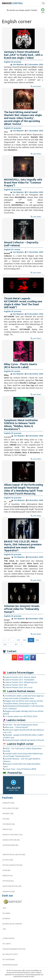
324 (37, 640)
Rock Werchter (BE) (11, 808)
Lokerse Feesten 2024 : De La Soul (19, 687)
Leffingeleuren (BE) (10, 845)
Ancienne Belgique (10, 965)
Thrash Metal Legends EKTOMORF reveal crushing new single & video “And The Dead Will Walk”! (23, 303)
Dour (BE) (6, 870)
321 (18, 640)
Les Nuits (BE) (8, 860)
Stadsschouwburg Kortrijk (14, 949)
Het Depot (7, 944)
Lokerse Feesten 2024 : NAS (16, 685)
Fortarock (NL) (9, 824)
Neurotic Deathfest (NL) (12, 835)
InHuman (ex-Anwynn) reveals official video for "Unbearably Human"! (22, 609)
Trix (4, 929)
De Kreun (6, 919)
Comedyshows (8, 938)
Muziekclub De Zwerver (12, 924)
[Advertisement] (24, 666)
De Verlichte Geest (10, 954)
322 (25, 640)
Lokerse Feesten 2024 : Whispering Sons (21, 682)
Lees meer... (37, 86)
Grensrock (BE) (9, 892)
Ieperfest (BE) (8, 814)
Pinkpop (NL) (7, 829)
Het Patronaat (9, 960)
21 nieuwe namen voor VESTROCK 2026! (21, 716)
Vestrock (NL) (8, 881)
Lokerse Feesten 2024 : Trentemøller (20, 680)
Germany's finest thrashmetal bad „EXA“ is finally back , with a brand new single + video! (23, 55)
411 (16, 644)
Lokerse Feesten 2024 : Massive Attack (20, 677)
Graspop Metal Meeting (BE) (14, 855)
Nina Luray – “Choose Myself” (17, 727)
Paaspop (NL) (8, 876)
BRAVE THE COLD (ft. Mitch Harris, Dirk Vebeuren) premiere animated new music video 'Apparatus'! (23, 546)
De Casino (7, 913)
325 (5, 644)
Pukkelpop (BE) (8, 803)
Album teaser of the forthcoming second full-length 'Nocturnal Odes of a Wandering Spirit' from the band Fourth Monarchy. (23, 489)
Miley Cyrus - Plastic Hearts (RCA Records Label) (21, 366)
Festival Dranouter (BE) (12, 865)
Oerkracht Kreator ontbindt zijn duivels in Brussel (25, 740)
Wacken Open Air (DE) (11, 840)
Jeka (4, 908)
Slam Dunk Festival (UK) (12, 886)
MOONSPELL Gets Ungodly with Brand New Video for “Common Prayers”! (23, 183)
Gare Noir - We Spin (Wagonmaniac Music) (21, 725)
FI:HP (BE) (6, 819)
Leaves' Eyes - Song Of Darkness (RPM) (21, 769)
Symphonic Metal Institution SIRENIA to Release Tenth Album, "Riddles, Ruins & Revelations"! (21, 425)
